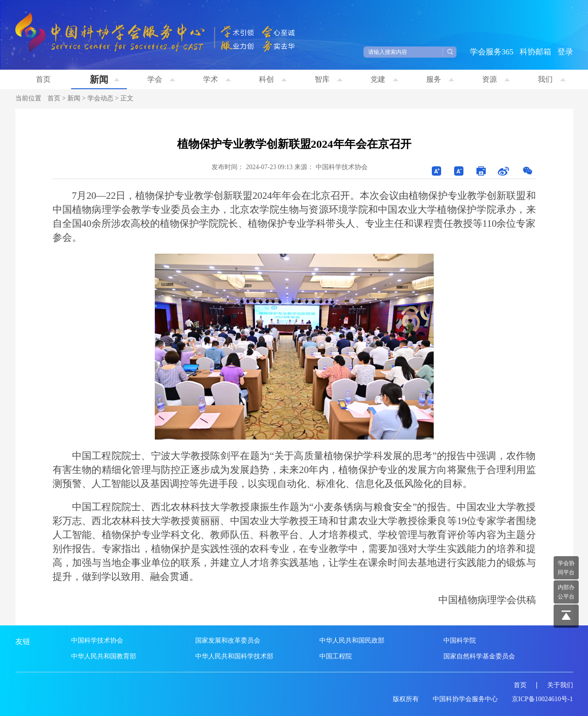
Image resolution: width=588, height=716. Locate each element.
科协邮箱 (535, 52)
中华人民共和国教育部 (104, 656)
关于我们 (560, 685)
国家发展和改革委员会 (228, 640)
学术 (217, 79)
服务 (440, 79)
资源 (496, 79)
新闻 (105, 79)
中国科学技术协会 (97, 640)
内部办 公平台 (566, 592)
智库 (329, 79)
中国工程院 (336, 656)
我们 (552, 79)
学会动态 (100, 98)
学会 (161, 79)
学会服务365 (492, 52)
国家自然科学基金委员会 (479, 656)
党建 (384, 79)
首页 (43, 79)
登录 (565, 52)
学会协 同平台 (566, 568)
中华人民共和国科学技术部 (234, 656)
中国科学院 (460, 640)
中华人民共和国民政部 (352, 640)
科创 (273, 79)
